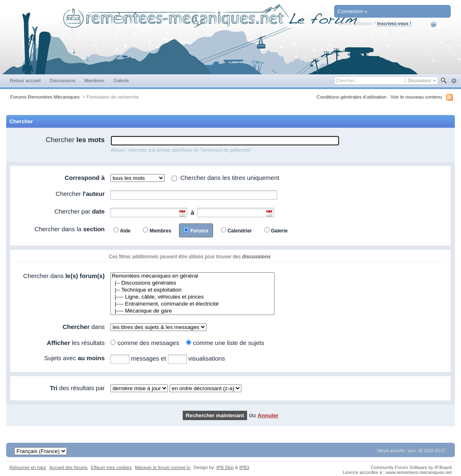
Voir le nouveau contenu (416, 97)
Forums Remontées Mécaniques (45, 97)
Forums (200, 231)
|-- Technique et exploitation (193, 290)
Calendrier (240, 231)
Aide (439, 24)
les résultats (76, 343)
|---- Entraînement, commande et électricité (193, 304)
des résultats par (77, 388)
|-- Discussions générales (193, 283)
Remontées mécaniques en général (193, 276)
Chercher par (79, 211)
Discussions (63, 80)
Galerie (121, 80)
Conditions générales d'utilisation (352, 97)
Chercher (75, 140)
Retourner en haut (28, 467)
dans (84, 327)
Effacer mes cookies (111, 467)
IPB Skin (225, 467)
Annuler (268, 415)
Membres (94, 80)
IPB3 (244, 467)
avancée (454, 81)
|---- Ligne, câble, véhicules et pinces (193, 297)
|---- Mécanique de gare (193, 311)
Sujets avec (74, 358)
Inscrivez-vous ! (394, 23)
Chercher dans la (70, 229)
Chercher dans (64, 276)
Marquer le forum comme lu (163, 467)
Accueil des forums (68, 467)
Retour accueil (25, 80)
